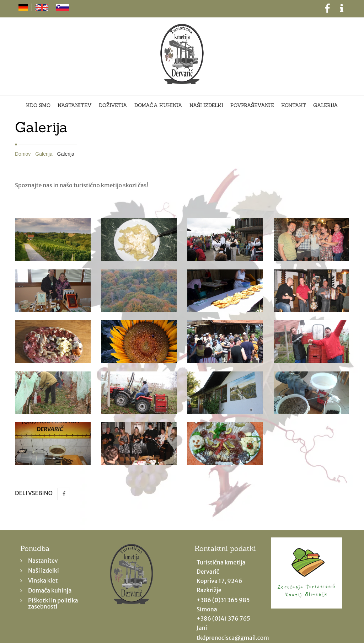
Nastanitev (75, 106)
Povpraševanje (252, 106)
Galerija (326, 106)
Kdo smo (38, 106)
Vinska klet (43, 580)
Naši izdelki (206, 106)
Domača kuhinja (158, 106)
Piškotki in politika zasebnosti (53, 603)
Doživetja (113, 106)
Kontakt (294, 106)
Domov (23, 154)
